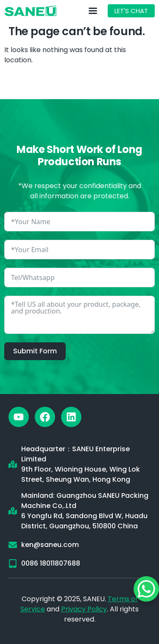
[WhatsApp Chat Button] (146, 589)
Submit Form (35, 351)
